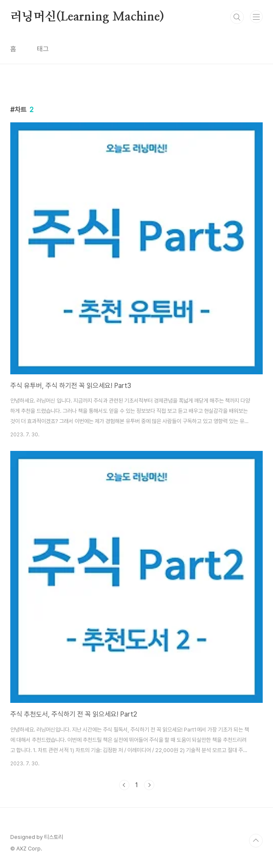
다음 (149, 785)
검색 (237, 17)
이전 (124, 785)
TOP (256, 841)
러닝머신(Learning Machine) (87, 17)
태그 (43, 49)
